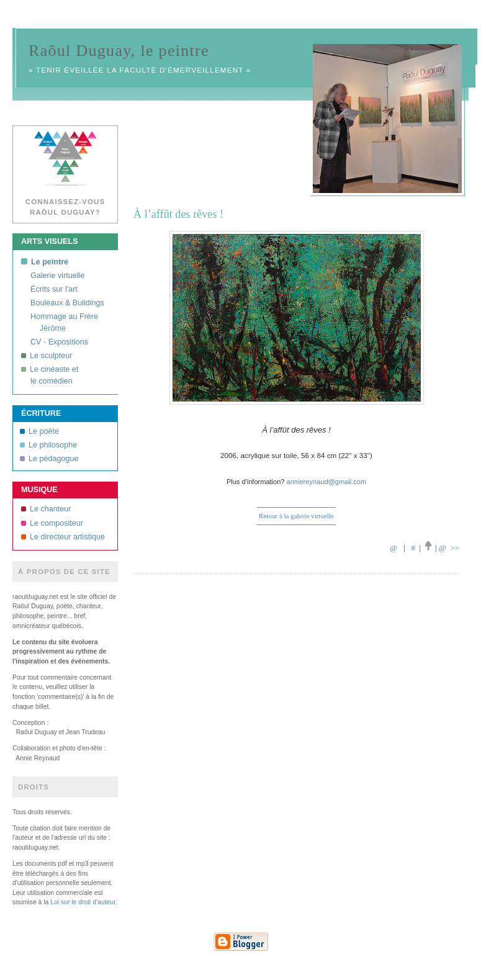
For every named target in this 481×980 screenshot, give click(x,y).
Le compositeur (52, 523)
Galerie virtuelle (57, 276)
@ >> (449, 548)
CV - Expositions (59, 342)
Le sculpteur (47, 356)
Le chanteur (46, 509)
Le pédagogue (49, 459)
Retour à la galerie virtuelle (296, 516)
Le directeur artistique (63, 537)
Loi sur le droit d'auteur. (84, 902)
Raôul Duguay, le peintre (119, 51)
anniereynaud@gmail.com (327, 482)
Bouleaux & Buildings (67, 303)
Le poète (39, 431)
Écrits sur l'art (54, 289)
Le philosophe (48, 445)
